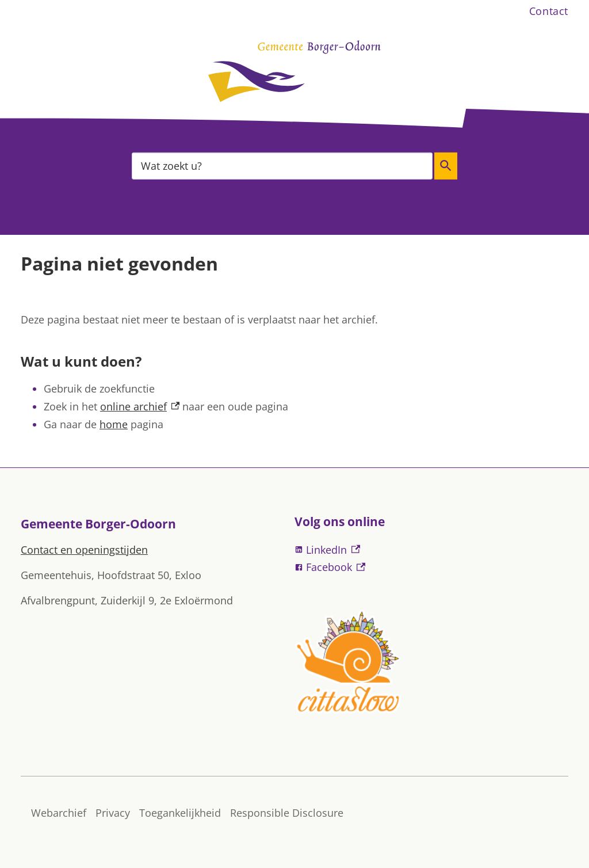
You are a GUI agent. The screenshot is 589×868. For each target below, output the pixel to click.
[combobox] (282, 166)
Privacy (113, 813)
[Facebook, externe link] (431, 567)
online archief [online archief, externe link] (140, 406)
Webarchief (59, 813)
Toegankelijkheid (180, 813)
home (114, 424)
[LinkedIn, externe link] (431, 550)
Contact (549, 11)
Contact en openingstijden (84, 550)
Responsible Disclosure (287, 813)
